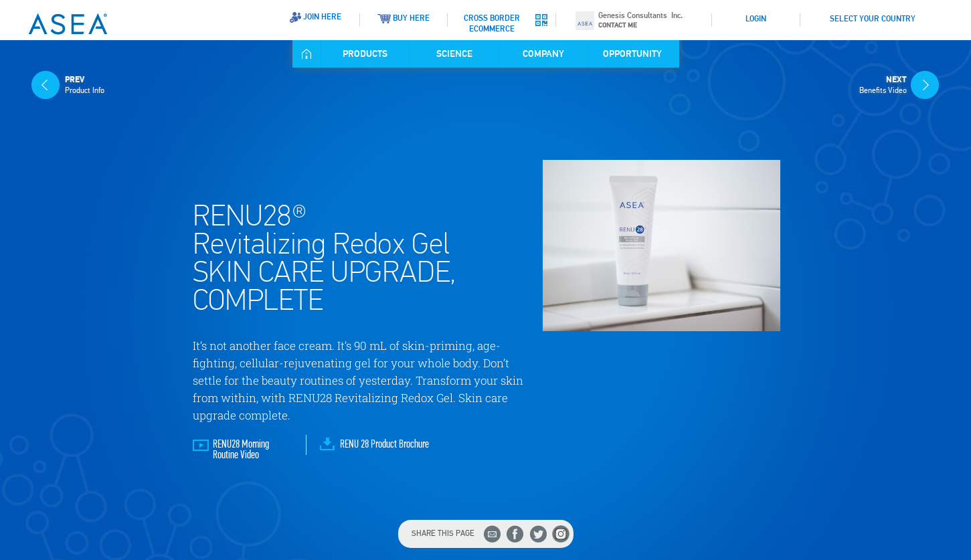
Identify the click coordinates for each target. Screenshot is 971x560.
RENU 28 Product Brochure (384, 445)
